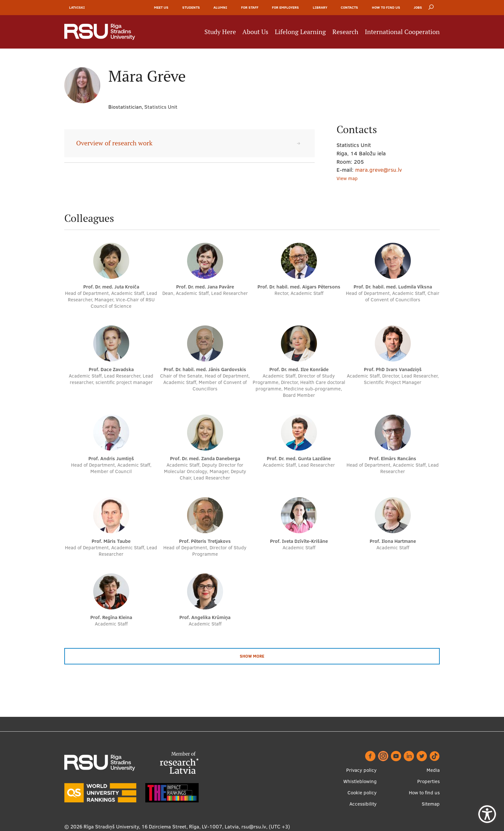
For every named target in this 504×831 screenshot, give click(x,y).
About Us (255, 32)
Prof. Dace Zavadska (111, 370)
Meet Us (161, 8)
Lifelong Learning (300, 32)
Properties (428, 781)
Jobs (418, 8)
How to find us (386, 8)
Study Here (220, 32)
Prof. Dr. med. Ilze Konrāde (299, 370)
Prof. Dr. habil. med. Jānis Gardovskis (205, 370)
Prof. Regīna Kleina (111, 618)
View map (347, 179)
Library (320, 8)
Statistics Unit (161, 107)
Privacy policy (361, 770)
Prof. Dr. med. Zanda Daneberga (205, 459)
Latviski (77, 8)
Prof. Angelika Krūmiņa (205, 618)
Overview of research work (114, 143)
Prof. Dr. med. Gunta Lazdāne (299, 459)
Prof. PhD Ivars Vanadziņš (393, 370)
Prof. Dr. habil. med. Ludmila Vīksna (393, 287)
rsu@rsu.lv (254, 826)
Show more (252, 656)
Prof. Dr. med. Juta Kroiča (111, 287)
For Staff (250, 8)
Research (345, 32)
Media (433, 770)
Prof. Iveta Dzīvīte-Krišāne (299, 541)
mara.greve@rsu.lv (378, 170)
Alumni (220, 8)
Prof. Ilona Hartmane (393, 541)
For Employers (285, 8)
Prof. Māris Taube (111, 541)
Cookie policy (362, 793)
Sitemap (431, 804)
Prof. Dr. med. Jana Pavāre (205, 287)
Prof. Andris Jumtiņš (111, 459)
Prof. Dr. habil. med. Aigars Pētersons (299, 287)
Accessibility (363, 804)
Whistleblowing (360, 781)
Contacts (349, 8)
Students (191, 8)
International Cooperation (402, 32)
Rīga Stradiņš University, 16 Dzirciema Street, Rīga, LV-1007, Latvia (161, 826)
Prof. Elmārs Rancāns (393, 459)
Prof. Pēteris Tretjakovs (205, 541)
